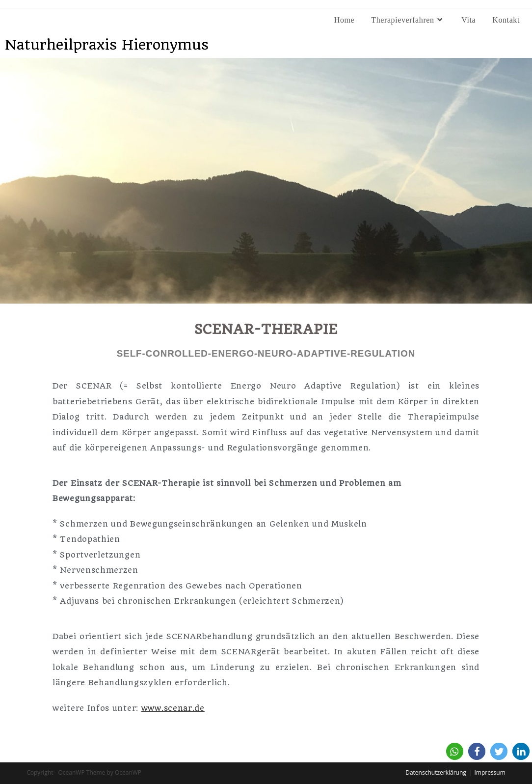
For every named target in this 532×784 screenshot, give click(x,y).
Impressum (490, 772)
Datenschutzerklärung (436, 772)
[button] (455, 751)
